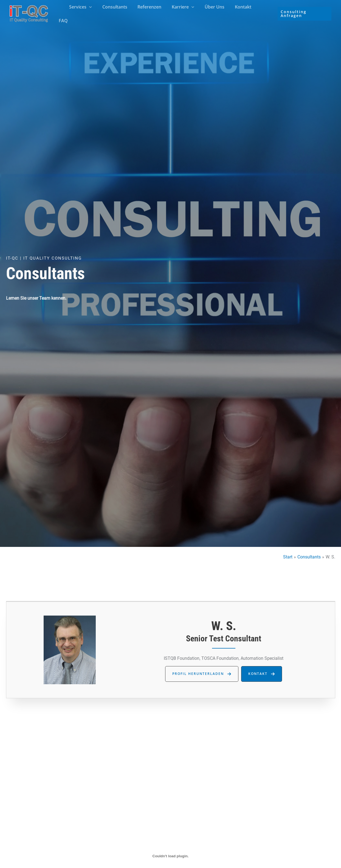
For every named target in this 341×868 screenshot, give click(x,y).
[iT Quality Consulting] (29, 12)
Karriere (184, 13)
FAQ (262, 13)
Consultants (119, 13)
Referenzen (152, 13)
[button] (95, 13)
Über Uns (214, 13)
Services (86, 13)
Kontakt (241, 13)
